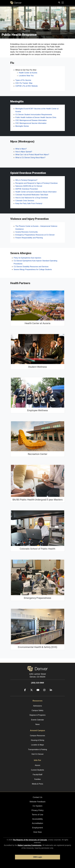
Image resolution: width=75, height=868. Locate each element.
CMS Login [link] (37, 857)
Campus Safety (37, 710)
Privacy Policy (37, 810)
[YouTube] (37, 693)
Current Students (37, 770)
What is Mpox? (21, 149)
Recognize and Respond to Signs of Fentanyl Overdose (37, 183)
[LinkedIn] (50, 693)
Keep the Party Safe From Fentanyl (29, 203)
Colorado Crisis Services (25, 201)
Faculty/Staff (37, 775)
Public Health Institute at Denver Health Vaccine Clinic (36, 117)
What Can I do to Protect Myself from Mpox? (32, 155)
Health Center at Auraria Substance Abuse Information (36, 192)
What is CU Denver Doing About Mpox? (30, 158)
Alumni (37, 765)
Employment (37, 828)
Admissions (38, 706)
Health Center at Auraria (28, 73)
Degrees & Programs (37, 715)
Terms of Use (37, 815)
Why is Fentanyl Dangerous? (26, 180)
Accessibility (37, 819)
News (37, 724)
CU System (37, 806)
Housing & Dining (38, 740)
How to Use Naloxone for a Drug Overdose (32, 198)
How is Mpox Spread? (24, 152)
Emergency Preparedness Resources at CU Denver (35, 235)
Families (38, 779)
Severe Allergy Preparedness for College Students (33, 269)
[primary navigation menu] (63, 3)
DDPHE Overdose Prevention (27, 189)
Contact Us (37, 797)
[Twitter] (31, 693)
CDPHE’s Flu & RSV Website (27, 86)
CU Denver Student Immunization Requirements (34, 115)
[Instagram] (44, 693)
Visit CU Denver (38, 754)
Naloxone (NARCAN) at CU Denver (29, 186)
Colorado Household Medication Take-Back (32, 195)
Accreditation (37, 823)
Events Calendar (37, 720)
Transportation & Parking (37, 749)
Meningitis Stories (22, 126)
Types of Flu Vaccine (23, 80)
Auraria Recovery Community (27, 232)
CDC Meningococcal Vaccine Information (31, 123)
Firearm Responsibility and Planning (29, 238)
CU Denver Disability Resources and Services (31, 267)
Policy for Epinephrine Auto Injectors (27, 258)
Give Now (37, 832)
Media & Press (37, 784)
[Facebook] (24, 693)
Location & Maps (37, 745)
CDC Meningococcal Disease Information (31, 120)
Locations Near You (26, 76)
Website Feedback (37, 802)
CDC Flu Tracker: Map (24, 83)
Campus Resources (37, 736)
